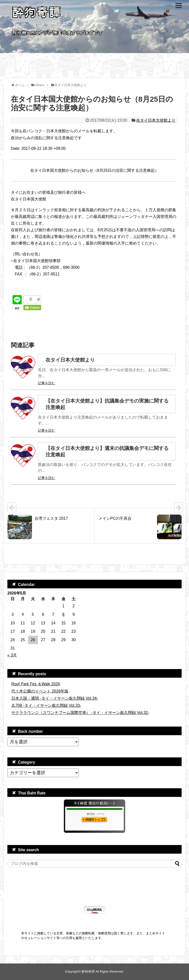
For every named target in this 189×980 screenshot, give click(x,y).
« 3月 (12, 655)
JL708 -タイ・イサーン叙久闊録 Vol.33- (46, 705)
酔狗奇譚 (88, 971)
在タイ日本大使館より (156, 120)
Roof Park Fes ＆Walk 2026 (36, 684)
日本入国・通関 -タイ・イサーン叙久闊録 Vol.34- (55, 698)
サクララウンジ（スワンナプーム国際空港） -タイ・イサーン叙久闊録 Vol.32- (80, 713)
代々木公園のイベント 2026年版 (40, 691)
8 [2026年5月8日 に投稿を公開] (63, 614)
